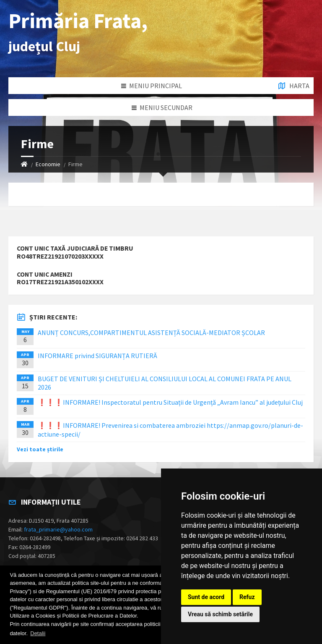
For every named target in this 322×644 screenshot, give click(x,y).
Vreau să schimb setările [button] (220, 614)
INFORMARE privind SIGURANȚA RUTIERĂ (97, 356)
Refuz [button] (247, 597)
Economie (48, 164)
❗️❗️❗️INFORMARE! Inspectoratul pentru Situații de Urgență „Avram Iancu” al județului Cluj (170, 402)
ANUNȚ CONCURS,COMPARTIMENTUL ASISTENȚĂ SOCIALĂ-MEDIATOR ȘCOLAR (151, 332)
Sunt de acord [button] (206, 597)
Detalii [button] (38, 633)
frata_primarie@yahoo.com (58, 529)
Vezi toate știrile (40, 449)
